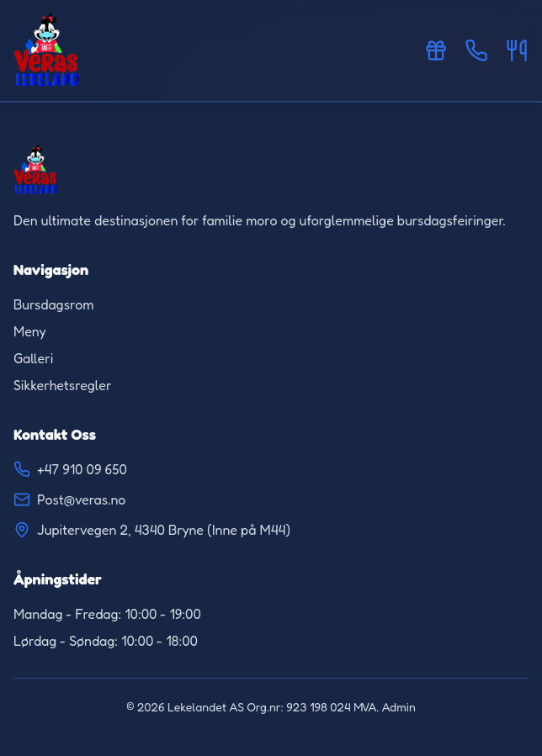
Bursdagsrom (53, 304)
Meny (30, 331)
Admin (399, 707)
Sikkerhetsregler (62, 385)
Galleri (33, 358)
